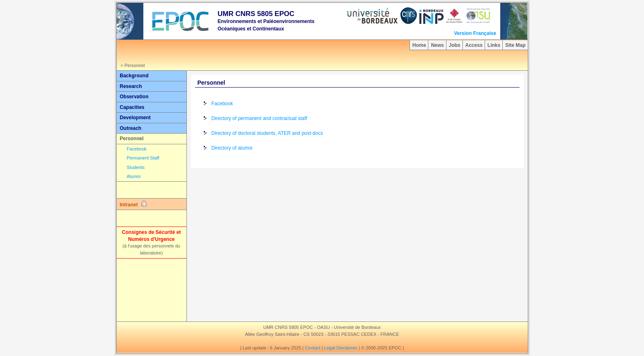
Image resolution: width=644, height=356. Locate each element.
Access (474, 45)
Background (134, 76)
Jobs (455, 45)
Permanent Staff (143, 158)
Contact (313, 348)
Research (131, 86)
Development (135, 118)
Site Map (515, 45)
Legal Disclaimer (341, 348)
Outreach (131, 128)
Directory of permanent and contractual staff (259, 118)
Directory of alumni (232, 148)
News (437, 45)
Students (136, 167)
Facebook (137, 149)
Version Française (475, 33)
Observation (134, 97)
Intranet (133, 204)
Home (419, 45)
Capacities (132, 107)
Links (494, 45)
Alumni (134, 176)
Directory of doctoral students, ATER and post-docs (267, 133)
